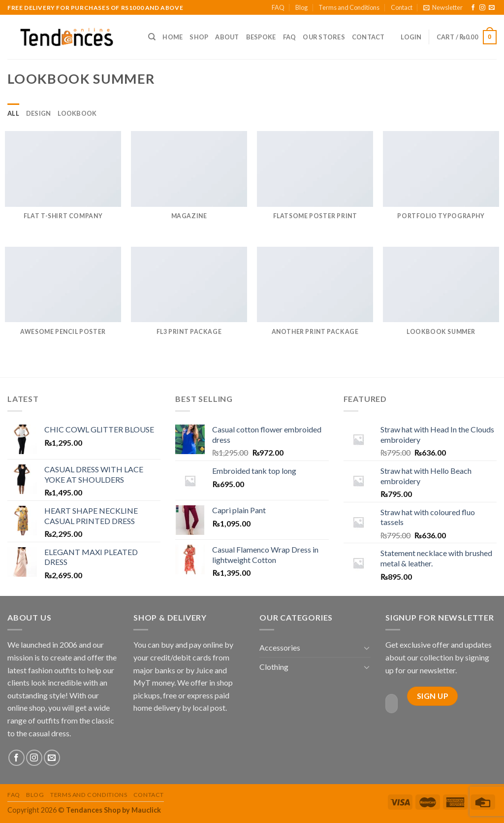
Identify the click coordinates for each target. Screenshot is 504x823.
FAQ (278, 7)
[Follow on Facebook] (473, 8)
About (227, 37)
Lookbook (77, 113)
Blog (301, 7)
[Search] (152, 37)
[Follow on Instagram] (482, 8)
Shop (199, 37)
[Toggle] (367, 648)
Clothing (274, 667)
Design (39, 113)
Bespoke (261, 37)
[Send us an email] (492, 8)
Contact (402, 7)
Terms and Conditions (349, 7)
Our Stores (324, 37)
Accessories (280, 647)
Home (173, 37)
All (13, 113)
